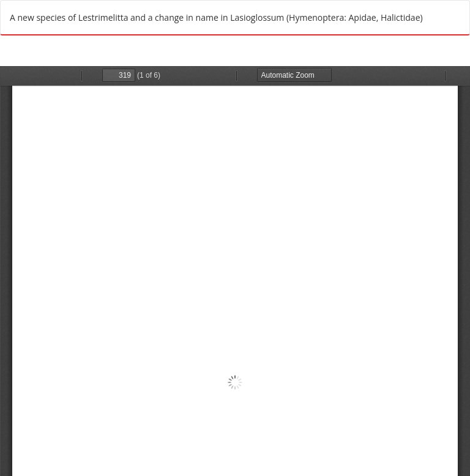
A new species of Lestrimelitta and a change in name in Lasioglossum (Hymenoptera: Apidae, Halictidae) (216, 17)
